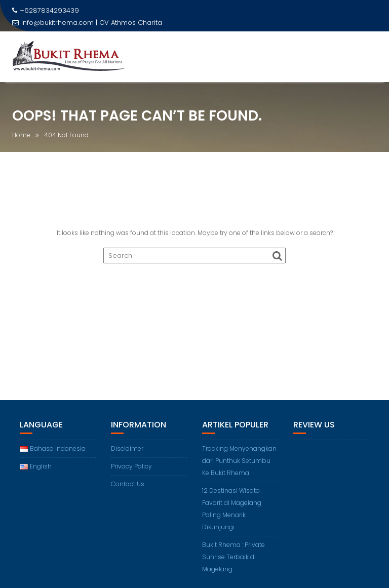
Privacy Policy (131, 466)
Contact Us (128, 484)
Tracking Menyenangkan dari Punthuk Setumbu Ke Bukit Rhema (239, 461)
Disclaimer (127, 448)
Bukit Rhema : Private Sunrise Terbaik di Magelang (234, 557)
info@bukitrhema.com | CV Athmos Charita (87, 23)
